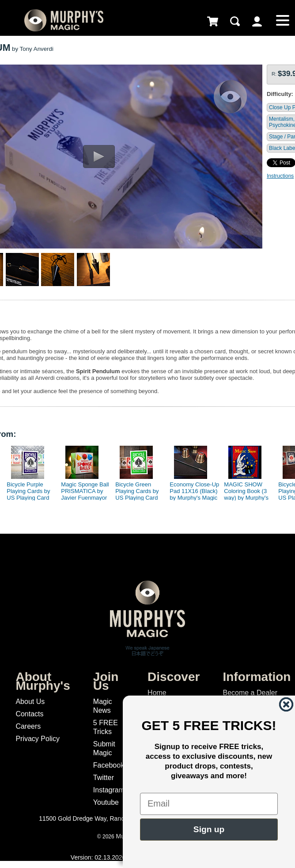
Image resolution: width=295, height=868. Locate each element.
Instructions (280, 176)
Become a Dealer (250, 693)
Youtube (106, 802)
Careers (28, 726)
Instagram (109, 790)
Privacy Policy (38, 739)
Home (157, 693)
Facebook (109, 765)
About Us (30, 702)
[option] (28, 471)
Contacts (29, 714)
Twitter (104, 778)
